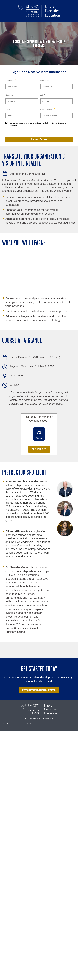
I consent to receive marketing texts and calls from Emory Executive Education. (37, 124)
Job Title (44, 95)
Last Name (45, 81)
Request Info (39, 449)
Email (8, 110)
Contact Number (47, 110)
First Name (10, 81)
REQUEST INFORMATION (39, 690)
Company (9, 95)
